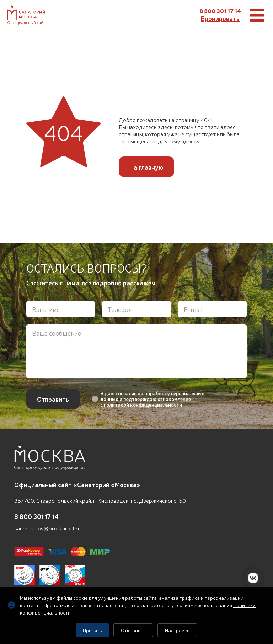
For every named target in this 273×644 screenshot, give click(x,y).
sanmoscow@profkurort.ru (47, 528)
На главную (146, 167)
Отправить (53, 399)
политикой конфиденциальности (143, 404)
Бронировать (220, 18)
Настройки (177, 630)
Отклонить (133, 630)
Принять (92, 630)
